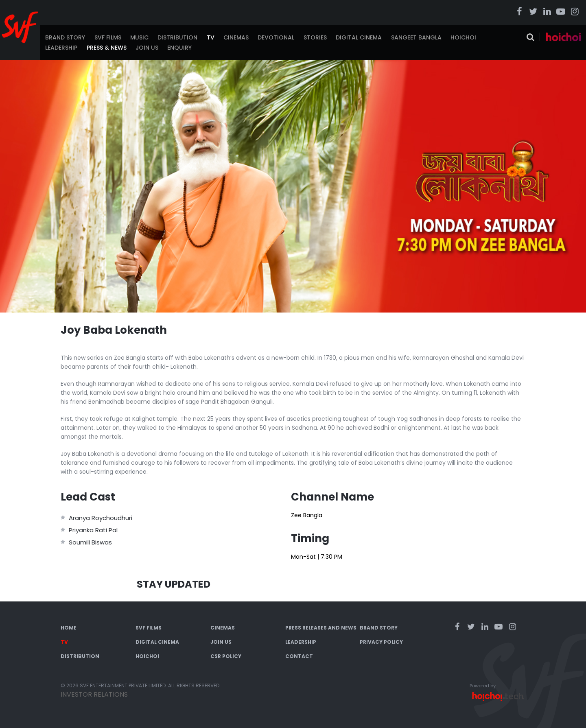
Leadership (61, 48)
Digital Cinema (359, 37)
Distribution (177, 37)
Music (139, 37)
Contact (299, 656)
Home (69, 628)
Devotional (276, 37)
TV (211, 37)
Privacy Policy (381, 642)
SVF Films (108, 37)
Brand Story (65, 37)
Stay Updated (174, 584)
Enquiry (179, 48)
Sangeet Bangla (416, 37)
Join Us (147, 48)
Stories (315, 37)
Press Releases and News (321, 628)
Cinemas (236, 37)
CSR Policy (226, 656)
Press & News (107, 48)
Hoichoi (463, 37)
